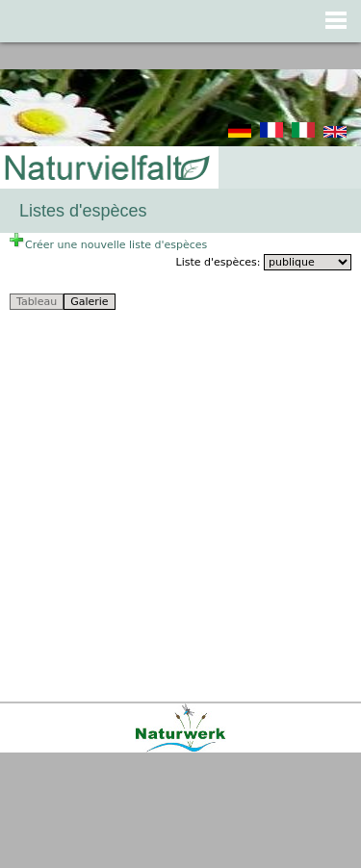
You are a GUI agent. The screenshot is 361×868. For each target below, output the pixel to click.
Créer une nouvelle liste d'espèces (108, 245)
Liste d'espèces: (220, 262)
